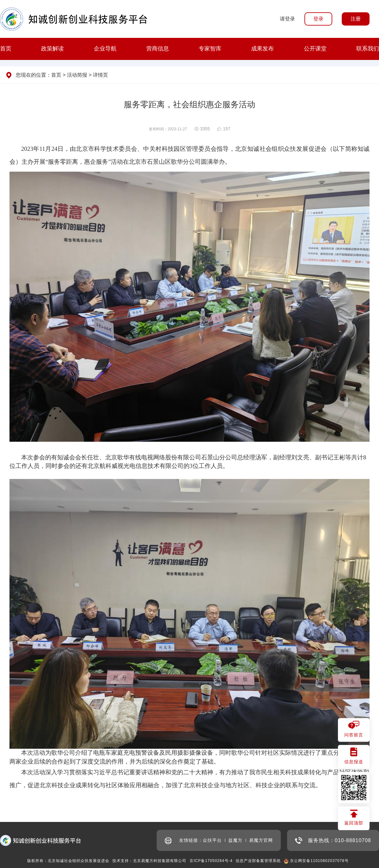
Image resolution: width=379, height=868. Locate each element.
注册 (356, 19)
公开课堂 (315, 49)
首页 (6, 49)
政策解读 (52, 49)
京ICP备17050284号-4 (211, 861)
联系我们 (368, 49)
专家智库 (210, 49)
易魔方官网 (261, 840)
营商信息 (158, 49)
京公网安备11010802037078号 (319, 861)
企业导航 (105, 49)
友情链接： (184, 841)
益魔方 (235, 840)
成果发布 (262, 49)
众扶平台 (212, 840)
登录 (318, 19)
